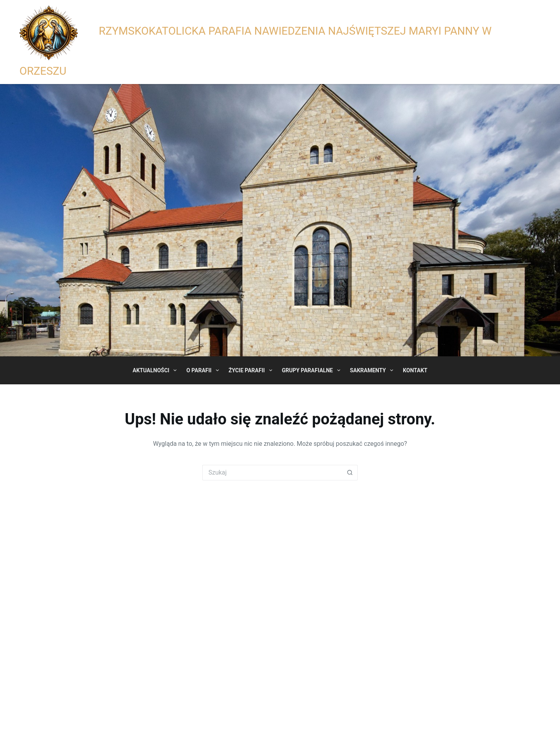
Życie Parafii (252, 370)
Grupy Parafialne (313, 370)
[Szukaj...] (272, 473)
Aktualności (156, 370)
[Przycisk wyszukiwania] (350, 473)
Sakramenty (373, 370)
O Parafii (204, 370)
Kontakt (415, 370)
